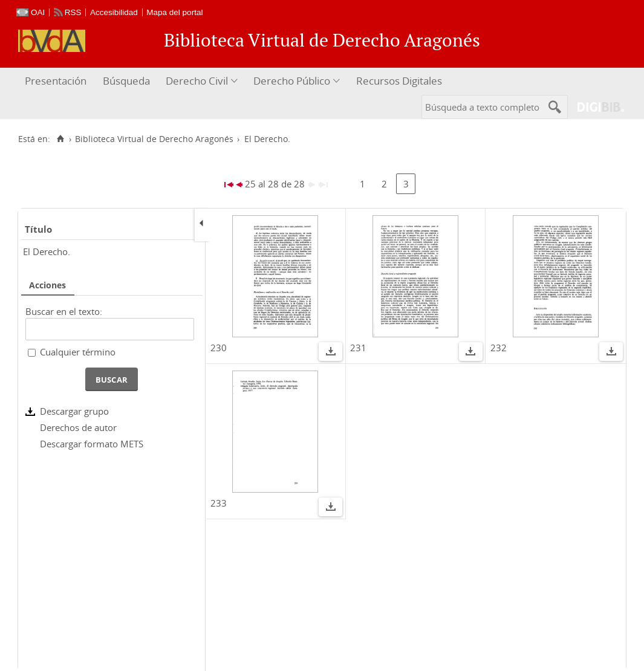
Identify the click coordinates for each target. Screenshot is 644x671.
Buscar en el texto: (64, 311)
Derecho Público (292, 81)
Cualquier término (78, 352)
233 (219, 503)
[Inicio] (60, 139)
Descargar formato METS (92, 444)
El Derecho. (47, 251)
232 (499, 348)
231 (358, 348)
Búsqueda (126, 81)
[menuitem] (57, 81)
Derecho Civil (197, 81)
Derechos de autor (78, 427)
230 (219, 348)
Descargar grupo (74, 411)
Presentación (56, 81)
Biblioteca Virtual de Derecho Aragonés (154, 139)
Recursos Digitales (399, 81)
